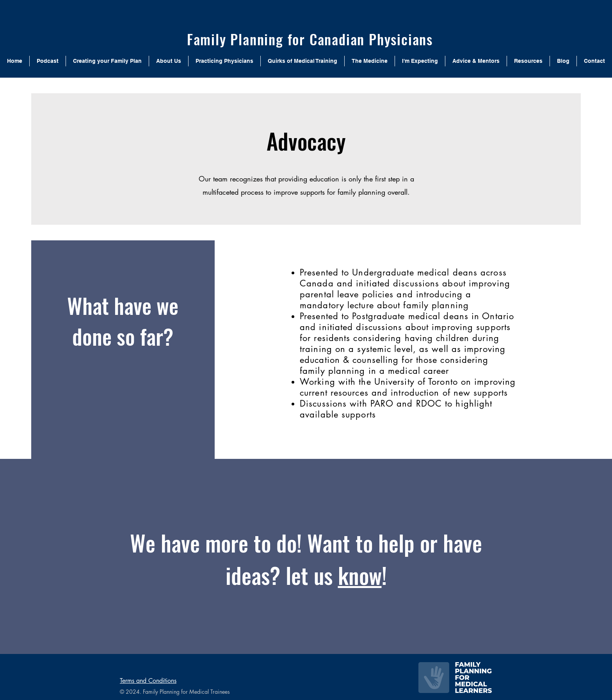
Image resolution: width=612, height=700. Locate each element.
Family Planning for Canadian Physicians (310, 39)
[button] (169, 61)
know (360, 575)
